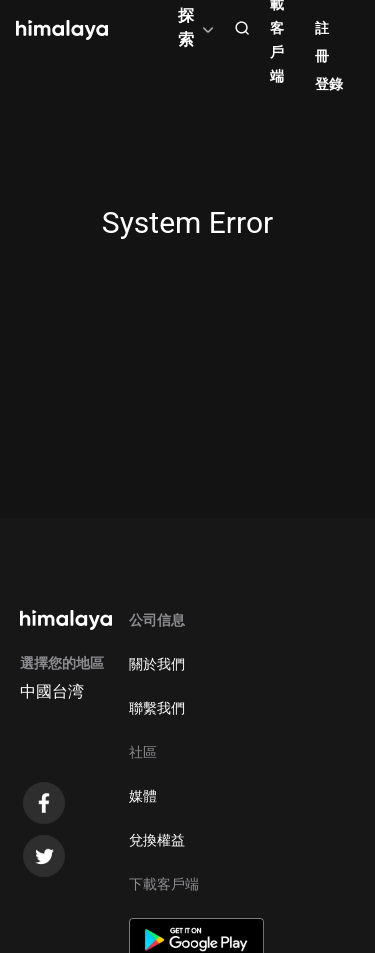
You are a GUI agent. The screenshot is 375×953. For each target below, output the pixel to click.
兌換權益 (157, 840)
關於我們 (157, 664)
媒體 (143, 796)
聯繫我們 (157, 708)
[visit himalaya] (62, 30)
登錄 (329, 84)
